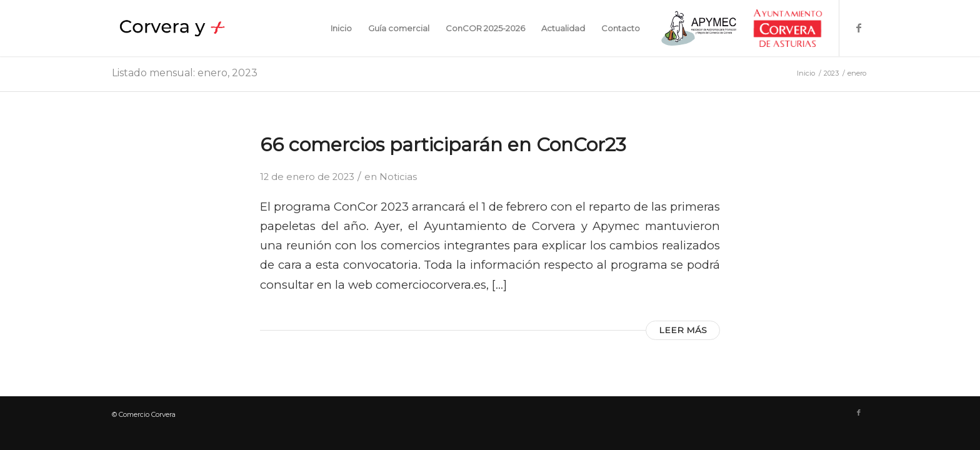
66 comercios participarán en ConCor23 (443, 145)
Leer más (683, 330)
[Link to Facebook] (859, 27)
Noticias (398, 177)
